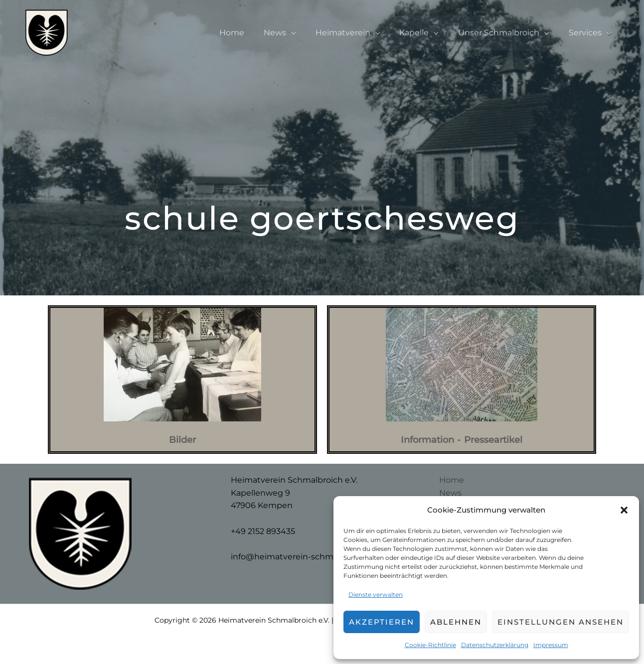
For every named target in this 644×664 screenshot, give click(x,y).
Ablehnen (456, 622)
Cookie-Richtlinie (430, 645)
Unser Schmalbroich (504, 33)
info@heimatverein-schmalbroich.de (304, 557)
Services (587, 33)
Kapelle (422, 33)
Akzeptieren (382, 622)
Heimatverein (354, 33)
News (290, 33)
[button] (624, 510)
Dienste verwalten (376, 595)
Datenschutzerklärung (495, 645)
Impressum (551, 645)
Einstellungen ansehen (561, 622)
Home (250, 33)
